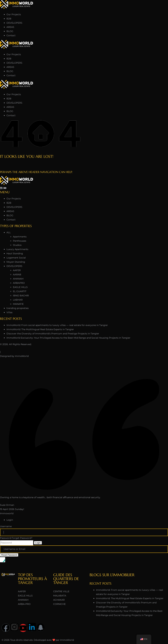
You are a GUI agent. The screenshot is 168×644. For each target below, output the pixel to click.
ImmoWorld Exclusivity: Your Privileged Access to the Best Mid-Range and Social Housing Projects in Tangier (68, 338)
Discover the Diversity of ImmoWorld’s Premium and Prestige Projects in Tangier (53, 334)
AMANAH (18, 279)
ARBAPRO (19, 283)
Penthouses (20, 241)
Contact (11, 35)
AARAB (17, 274)
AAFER (17, 270)
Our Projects (14, 14)
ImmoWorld (22, 356)
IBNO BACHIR (21, 296)
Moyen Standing (16, 262)
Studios (17, 245)
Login (38, 543)
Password (5, 538)
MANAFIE (18, 304)
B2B (9, 19)
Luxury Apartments (17, 249)
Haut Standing (15, 253)
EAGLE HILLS (20, 287)
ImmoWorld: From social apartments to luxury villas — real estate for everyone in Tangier (57, 325)
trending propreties (18, 308)
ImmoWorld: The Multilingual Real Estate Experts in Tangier (40, 329)
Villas (9, 312)
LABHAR (18, 300)
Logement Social (16, 258)
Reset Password (9, 555)
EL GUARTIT (20, 291)
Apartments (20, 237)
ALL (9, 232)
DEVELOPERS (14, 23)
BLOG (10, 31)
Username (6, 526)
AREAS (10, 27)
